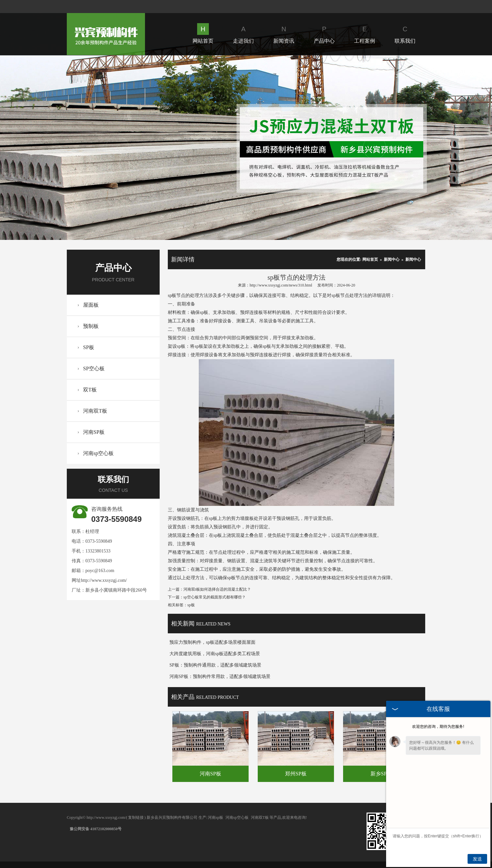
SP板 (89, 347)
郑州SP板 (296, 774)
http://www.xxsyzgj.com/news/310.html (281, 285)
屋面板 (91, 305)
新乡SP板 (381, 774)
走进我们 (243, 33)
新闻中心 (392, 259)
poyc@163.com (100, 571)
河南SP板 (94, 432)
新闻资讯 (284, 33)
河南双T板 (95, 411)
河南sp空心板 (98, 453)
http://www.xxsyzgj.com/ (104, 580)
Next (375, 147)
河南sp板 (216, 817)
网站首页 (203, 33)
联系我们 (405, 33)
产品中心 (324, 33)
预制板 (91, 326)
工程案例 (365, 33)
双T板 (90, 390)
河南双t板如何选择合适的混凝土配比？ (217, 589)
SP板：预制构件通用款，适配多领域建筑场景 (215, 665)
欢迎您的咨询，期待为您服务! (438, 727)
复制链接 (136, 817)
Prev (117, 147)
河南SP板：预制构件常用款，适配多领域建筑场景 (220, 677)
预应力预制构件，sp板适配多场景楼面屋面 (212, 642)
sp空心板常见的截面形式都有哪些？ (215, 597)
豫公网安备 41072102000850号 (96, 829)
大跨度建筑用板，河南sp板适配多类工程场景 (215, 654)
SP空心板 (94, 368)
